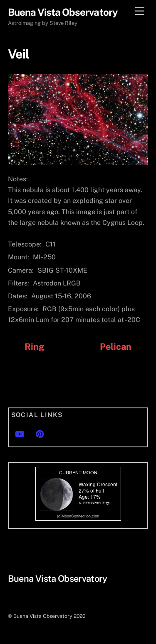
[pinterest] (40, 433)
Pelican (116, 346)
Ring (35, 346)
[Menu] (140, 11)
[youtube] (20, 433)
